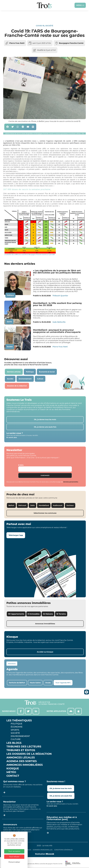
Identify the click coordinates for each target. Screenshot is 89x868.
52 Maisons (48, 614)
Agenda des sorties (22, 761)
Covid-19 (40, 26)
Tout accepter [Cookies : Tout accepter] (14, 851)
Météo (11, 772)
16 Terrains (61, 614)
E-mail (21, 465)
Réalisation (45, 854)
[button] (8, 127)
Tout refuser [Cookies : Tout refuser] (14, 857)
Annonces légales (21, 758)
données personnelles (71, 482)
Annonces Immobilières (25, 765)
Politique (10, 295)
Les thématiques (19, 721)
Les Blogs (14, 743)
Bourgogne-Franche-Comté (71, 43)
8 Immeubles (34, 614)
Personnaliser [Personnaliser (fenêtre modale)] (14, 862)
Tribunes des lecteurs (24, 747)
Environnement (20, 736)
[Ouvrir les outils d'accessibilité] (87, 692)
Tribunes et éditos (21, 750)
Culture (16, 739)
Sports (9, 322)
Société (49, 26)
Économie (17, 727)
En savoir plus (12, 437)
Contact (13, 776)
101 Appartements (16, 614)
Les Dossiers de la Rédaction (29, 754)
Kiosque (13, 769)
